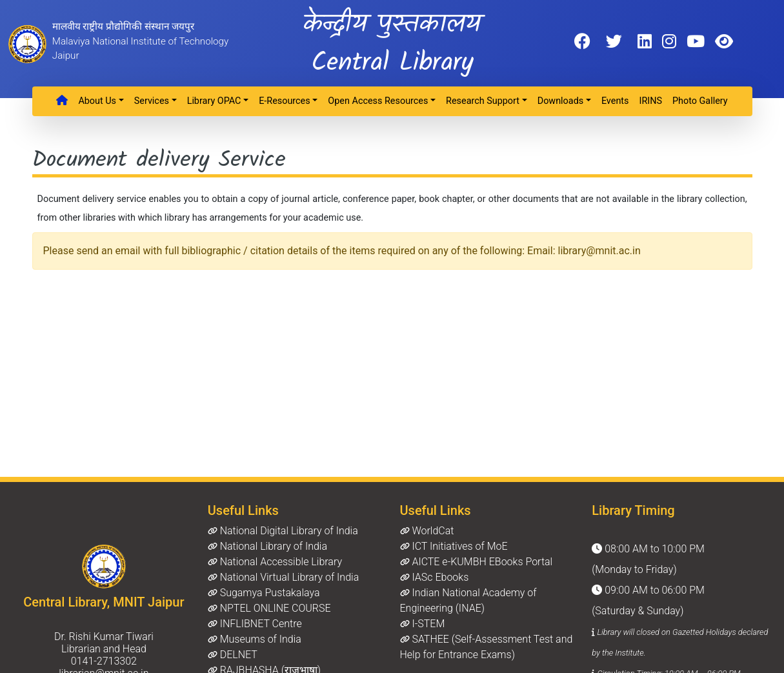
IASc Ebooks (435, 577)
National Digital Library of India (283, 531)
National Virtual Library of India (283, 577)
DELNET (233, 655)
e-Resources (285, 101)
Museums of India (255, 639)
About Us (97, 101)
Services (152, 101)
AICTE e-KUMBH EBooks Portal (477, 562)
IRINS (650, 101)
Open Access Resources (378, 101)
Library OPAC (214, 101)
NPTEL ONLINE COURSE (269, 608)
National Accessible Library (275, 562)
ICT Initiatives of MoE (454, 546)
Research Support (483, 101)
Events (615, 101)
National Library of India (267, 546)
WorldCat (427, 531)
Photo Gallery (700, 101)
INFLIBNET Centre (255, 624)
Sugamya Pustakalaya (264, 593)
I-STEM (423, 624)
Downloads (561, 101)
